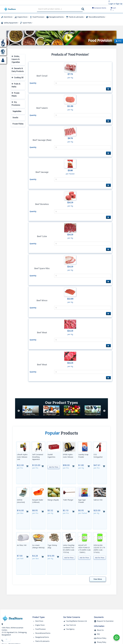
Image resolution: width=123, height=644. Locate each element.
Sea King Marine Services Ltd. (77, 585)
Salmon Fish (98, 488)
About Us (100, 594)
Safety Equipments (43, 609)
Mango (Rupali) (53, 488)
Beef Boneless (42, 204)
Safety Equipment (9, 23)
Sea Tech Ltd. (71, 589)
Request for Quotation (105, 585)
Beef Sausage (42, 172)
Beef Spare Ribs (42, 268)
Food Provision (37, 17)
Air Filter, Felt (22, 521)
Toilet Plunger (68, 488)
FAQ (98, 598)
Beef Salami (42, 108)
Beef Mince (42, 300)
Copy (5, 620)
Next (104, 411)
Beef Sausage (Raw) (42, 140)
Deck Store (7, 17)
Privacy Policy (102, 606)
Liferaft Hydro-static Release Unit (22, 457)
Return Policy (102, 602)
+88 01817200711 (14, 607)
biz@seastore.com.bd (15, 617)
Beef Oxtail (42, 76)
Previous (19, 411)
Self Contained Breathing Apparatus (38, 457)
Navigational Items (55, 17)
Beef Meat (42, 332)
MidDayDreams (68, 639)
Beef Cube (42, 236)
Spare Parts (26, 23)
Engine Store (21, 17)
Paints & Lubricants (75, 17)
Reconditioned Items (95, 17)
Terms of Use (102, 610)
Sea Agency (70, 593)
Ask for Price (54, 467)
